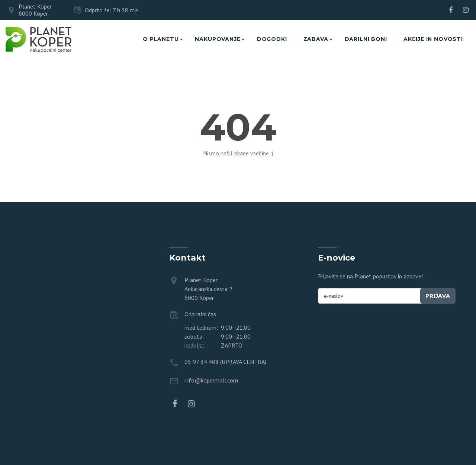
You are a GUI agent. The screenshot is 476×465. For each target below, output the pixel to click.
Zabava (316, 39)
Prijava (438, 296)
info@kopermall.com (211, 380)
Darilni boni (366, 39)
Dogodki (272, 39)
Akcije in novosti (433, 39)
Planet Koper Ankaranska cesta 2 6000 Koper (208, 289)
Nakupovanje (218, 39)
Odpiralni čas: (201, 314)
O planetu (161, 39)
